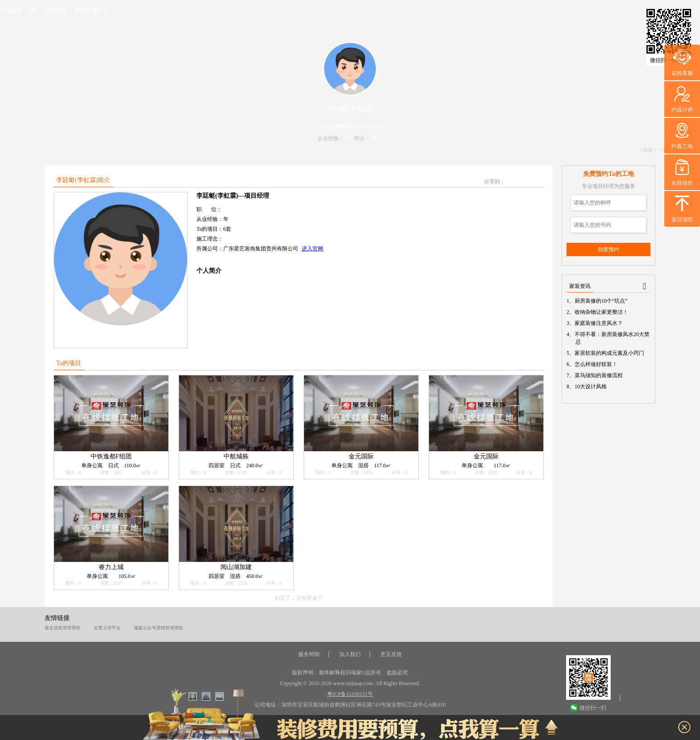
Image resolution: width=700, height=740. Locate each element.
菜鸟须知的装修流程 (599, 375)
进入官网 (312, 249)
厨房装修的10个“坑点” (602, 301)
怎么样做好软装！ (596, 364)
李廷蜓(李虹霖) (92, 11)
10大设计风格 (591, 387)
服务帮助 (309, 654)
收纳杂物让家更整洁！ (602, 312)
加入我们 (350, 654)
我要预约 (608, 249)
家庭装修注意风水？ (599, 323)
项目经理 (56, 11)
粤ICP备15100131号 (350, 694)
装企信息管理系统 (62, 628)
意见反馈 (391, 654)
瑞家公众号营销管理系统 (158, 628)
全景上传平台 (107, 628)
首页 (32, 11)
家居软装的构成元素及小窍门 (610, 353)
